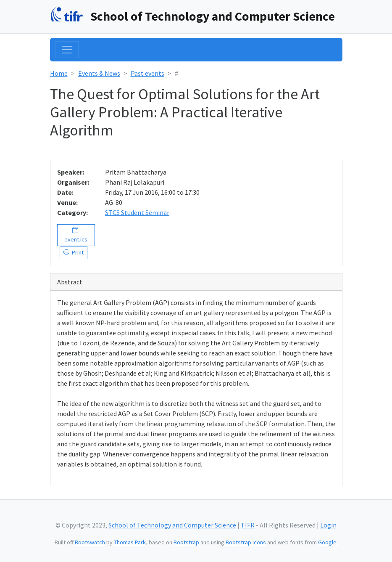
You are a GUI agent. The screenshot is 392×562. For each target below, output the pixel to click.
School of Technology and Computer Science (213, 16)
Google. (328, 542)
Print (76, 252)
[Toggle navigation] (67, 50)
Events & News (99, 73)
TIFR (248, 525)
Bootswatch (90, 542)
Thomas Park (130, 542)
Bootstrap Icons (246, 542)
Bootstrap (186, 542)
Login (328, 525)
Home (59, 73)
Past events (147, 73)
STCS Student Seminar (137, 212)
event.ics (76, 235)
